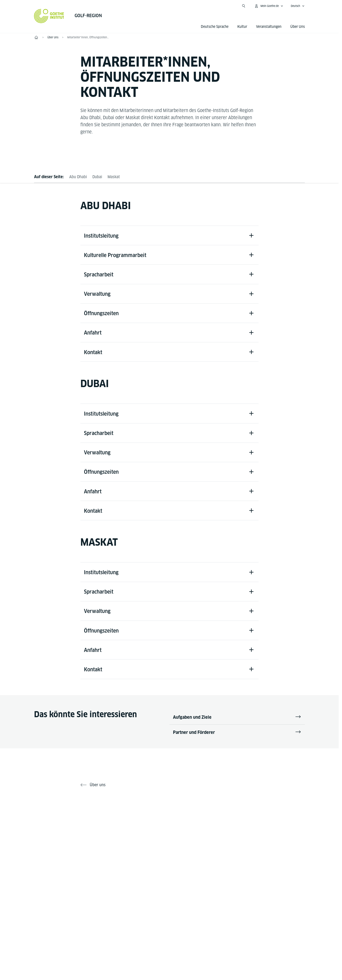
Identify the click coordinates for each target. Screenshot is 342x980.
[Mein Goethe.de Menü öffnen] (269, 6)
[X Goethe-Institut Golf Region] (162, 832)
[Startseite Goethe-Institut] (49, 16)
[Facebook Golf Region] (148, 832)
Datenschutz (179, 944)
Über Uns (298, 27)
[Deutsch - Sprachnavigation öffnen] (298, 6)
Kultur (242, 27)
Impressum (152, 944)
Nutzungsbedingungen (215, 944)
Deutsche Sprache (215, 27)
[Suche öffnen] (244, 6)
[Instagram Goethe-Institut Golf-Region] (177, 832)
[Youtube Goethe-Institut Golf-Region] (191, 832)
